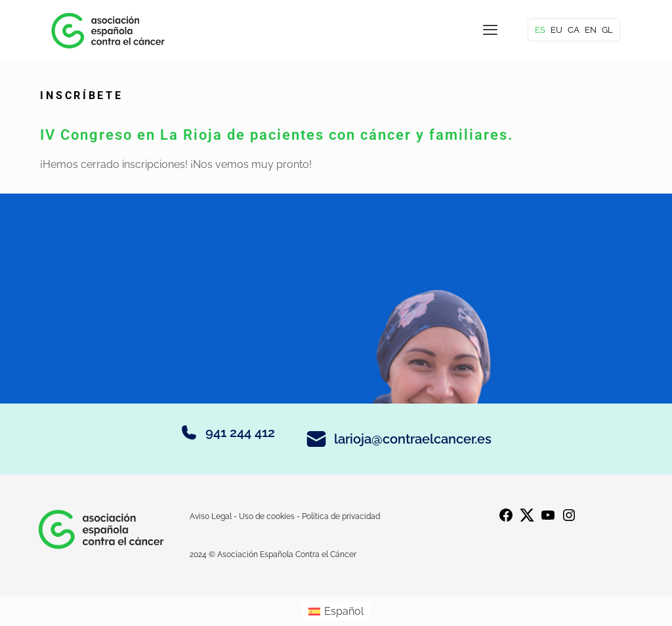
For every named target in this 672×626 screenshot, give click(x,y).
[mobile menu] (490, 30)
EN (591, 30)
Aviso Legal (212, 516)
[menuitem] (336, 612)
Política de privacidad (341, 516)
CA (574, 30)
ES (540, 30)
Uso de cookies (267, 516)
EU (556, 30)
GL (607, 30)
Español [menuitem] (344, 611)
